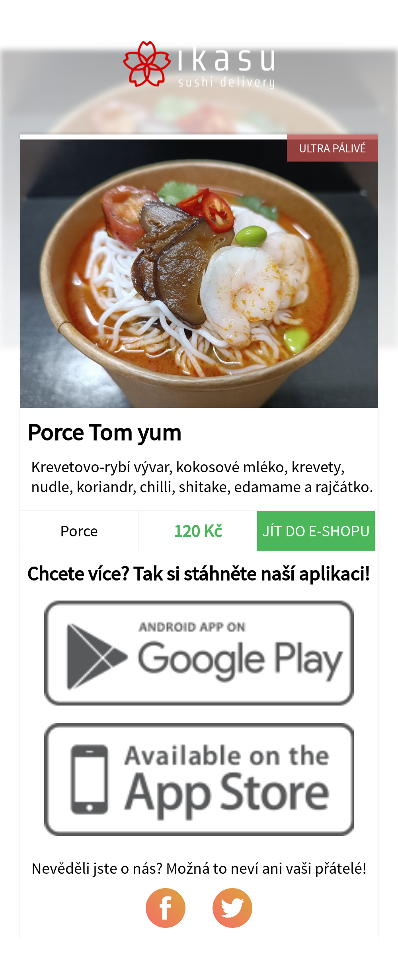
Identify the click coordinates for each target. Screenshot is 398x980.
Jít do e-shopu (316, 531)
